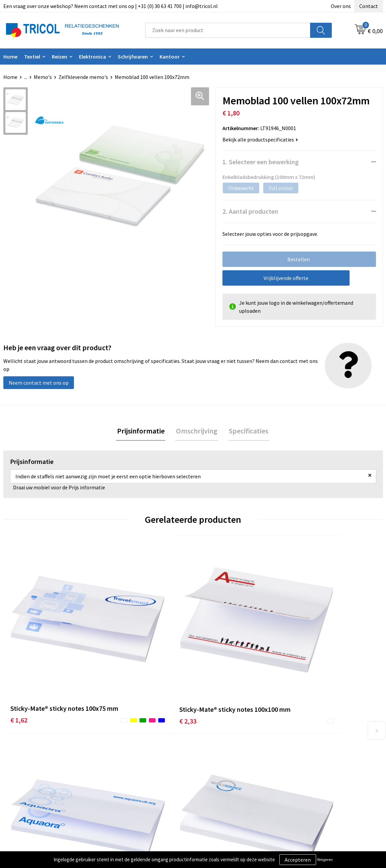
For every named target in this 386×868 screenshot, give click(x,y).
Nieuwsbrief (121, 765)
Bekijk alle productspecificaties (260, 139)
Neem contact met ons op (39, 383)
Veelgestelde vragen (131, 775)
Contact (369, 6)
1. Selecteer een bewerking (261, 162)
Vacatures (119, 786)
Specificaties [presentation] (247, 431)
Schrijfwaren (133, 57)
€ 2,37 (209, 657)
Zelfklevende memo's (83, 77)
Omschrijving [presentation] (197, 431)
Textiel (32, 57)
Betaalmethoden (221, 765)
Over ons (341, 6)
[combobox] (228, 30)
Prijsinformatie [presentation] (142, 431)
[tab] (142, 431)
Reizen (60, 57)
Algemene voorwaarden (322, 755)
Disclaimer (308, 775)
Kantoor (170, 57)
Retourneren (216, 775)
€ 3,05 (304, 657)
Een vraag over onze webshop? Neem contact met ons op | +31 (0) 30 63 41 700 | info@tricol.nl (111, 6)
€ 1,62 (19, 657)
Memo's (43, 77)
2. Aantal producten (250, 211)
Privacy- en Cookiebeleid (323, 765)
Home (10, 77)
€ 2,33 (114, 657)
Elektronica (92, 57)
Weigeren (325, 859)
